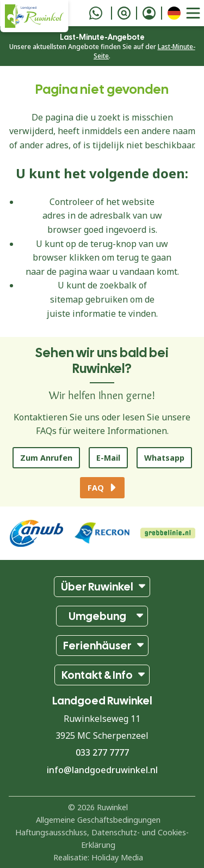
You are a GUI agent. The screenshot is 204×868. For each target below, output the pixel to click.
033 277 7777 (102, 752)
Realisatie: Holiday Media (98, 857)
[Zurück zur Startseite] (34, 16)
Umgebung (97, 616)
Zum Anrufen (46, 458)
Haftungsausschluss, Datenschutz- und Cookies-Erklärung (102, 839)
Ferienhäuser (97, 646)
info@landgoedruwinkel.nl (102, 770)
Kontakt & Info (97, 675)
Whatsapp (164, 458)
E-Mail (108, 458)
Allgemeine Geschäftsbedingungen (98, 820)
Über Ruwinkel (97, 587)
